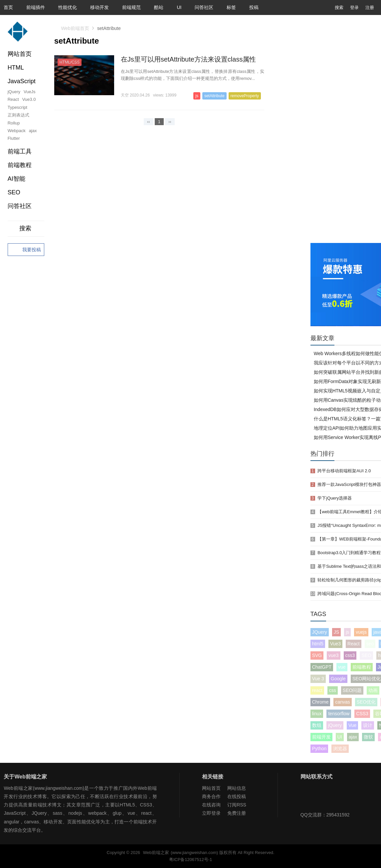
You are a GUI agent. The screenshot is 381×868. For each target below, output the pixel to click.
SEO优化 (366, 702)
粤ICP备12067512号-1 (190, 860)
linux (317, 714)
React (13, 99)
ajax (33, 131)
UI (179, 7)
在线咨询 (211, 805)
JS (336, 632)
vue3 (333, 655)
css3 (350, 655)
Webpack (17, 131)
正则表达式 (18, 115)
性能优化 (68, 7)
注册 (370, 7)
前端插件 (36, 7)
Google (338, 679)
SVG (317, 655)
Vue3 (335, 644)
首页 (8, 7)
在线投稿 (237, 796)
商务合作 (211, 796)
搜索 (334, 7)
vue (342, 667)
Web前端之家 (156, 853)
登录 (354, 7)
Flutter (14, 138)
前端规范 (131, 7)
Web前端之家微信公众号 (307, 797)
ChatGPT (322, 667)
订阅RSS (237, 805)
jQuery (14, 92)
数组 (317, 725)
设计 (368, 725)
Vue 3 (318, 679)
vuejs (361, 632)
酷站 (159, 7)
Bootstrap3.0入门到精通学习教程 (349, 553)
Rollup (14, 123)
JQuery (320, 632)
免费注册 (237, 813)
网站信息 (237, 788)
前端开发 (321, 737)
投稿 (254, 7)
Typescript (17, 107)
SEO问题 (352, 690)
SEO (14, 192)
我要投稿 (26, 250)
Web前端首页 (75, 28)
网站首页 (20, 54)
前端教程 (362, 667)
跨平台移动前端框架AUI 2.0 (344, 471)
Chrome (320, 702)
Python (319, 749)
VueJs (30, 92)
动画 (373, 690)
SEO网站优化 (367, 679)
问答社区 (204, 7)
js (347, 632)
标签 (231, 7)
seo (370, 644)
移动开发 (99, 7)
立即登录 (211, 813)
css (333, 690)
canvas (342, 702)
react (317, 690)
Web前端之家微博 (329, 797)
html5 (318, 644)
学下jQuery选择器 (335, 498)
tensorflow (339, 714)
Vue (352, 725)
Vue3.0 (29, 99)
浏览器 (340, 749)
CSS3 (362, 714)
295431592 (338, 815)
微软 (368, 737)
